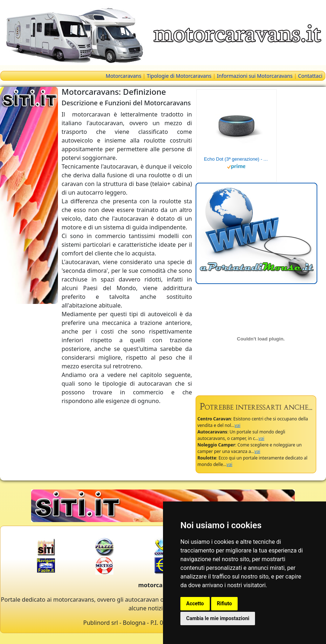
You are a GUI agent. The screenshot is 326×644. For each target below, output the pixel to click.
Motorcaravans (124, 76)
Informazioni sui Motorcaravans (255, 76)
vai (238, 425)
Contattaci (310, 76)
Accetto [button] (195, 603)
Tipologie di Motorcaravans (179, 76)
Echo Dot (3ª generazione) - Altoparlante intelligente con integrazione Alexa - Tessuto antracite (237, 159)
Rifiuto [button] (225, 603)
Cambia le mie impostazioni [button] (218, 618)
